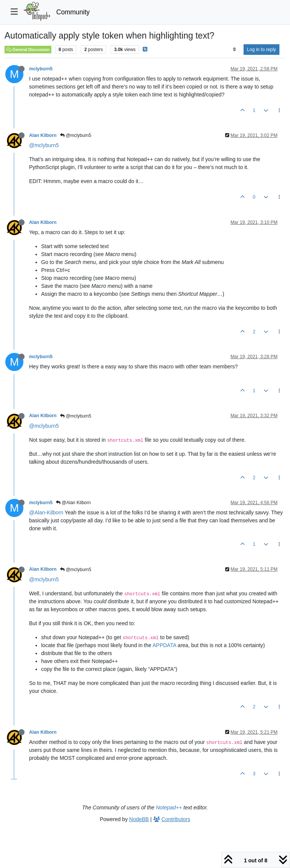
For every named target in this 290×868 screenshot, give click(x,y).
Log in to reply (261, 50)
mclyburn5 (41, 69)
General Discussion (28, 50)
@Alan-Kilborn (46, 512)
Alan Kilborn (43, 135)
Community (73, 12)
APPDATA (164, 645)
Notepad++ (169, 807)
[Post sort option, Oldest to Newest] (234, 50)
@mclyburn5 (76, 135)
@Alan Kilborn (73, 503)
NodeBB (139, 819)
